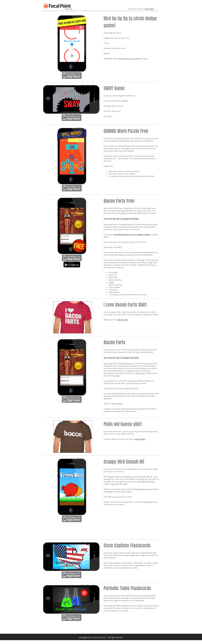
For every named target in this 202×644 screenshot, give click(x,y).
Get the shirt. (123, 320)
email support (149, 9)
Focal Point (53, 6)
